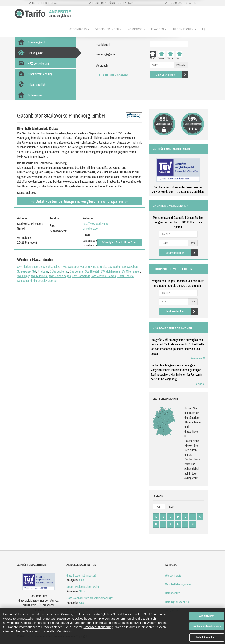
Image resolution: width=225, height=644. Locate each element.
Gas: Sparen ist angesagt (81, 575)
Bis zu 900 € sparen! (114, 75)
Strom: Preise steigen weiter (83, 587)
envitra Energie (97, 267)
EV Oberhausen (131, 271)
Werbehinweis (173, 575)
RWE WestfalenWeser (74, 267)
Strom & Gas (79, 29)
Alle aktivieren (207, 616)
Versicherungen (109, 29)
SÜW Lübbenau (59, 271)
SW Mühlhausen (110, 271)
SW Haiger (23, 276)
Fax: (52, 225)
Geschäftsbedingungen (179, 584)
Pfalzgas (43, 271)
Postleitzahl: (103, 45)
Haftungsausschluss (177, 602)
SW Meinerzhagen (60, 276)
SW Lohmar (77, 271)
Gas (82, 580)
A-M (159, 507)
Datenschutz (172, 593)
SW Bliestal (92, 271)
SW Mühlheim (39, 276)
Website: (88, 218)
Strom (83, 591)
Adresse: (23, 218)
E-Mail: (87, 235)
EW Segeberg (130, 267)
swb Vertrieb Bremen (104, 276)
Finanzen (159, 29)
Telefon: (55, 218)
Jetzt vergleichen (172, 75)
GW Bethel (114, 267)
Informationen (184, 29)
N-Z (171, 507)
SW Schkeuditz (50, 267)
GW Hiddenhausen (28, 267)
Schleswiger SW (27, 271)
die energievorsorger (45, 281)
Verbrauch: (102, 65)
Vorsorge (136, 29)
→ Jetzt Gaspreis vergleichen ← (80, 201)
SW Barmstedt (81, 276)
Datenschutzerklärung (98, 627)
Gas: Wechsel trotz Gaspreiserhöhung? (90, 598)
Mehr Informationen (207, 637)
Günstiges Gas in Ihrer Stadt (120, 242)
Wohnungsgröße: (106, 54)
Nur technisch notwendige (207, 626)
